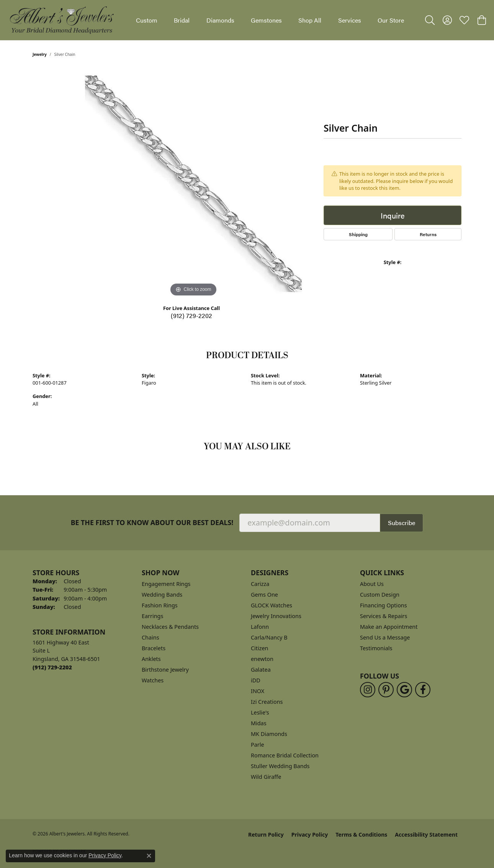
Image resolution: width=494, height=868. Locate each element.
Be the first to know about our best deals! (152, 523)
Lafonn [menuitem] (260, 627)
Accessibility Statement (426, 835)
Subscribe (402, 523)
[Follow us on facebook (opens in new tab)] (423, 690)
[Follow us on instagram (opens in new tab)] (368, 690)
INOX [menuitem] (258, 691)
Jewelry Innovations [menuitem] (276, 616)
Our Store (391, 20)
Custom (147, 20)
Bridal (182, 20)
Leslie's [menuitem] (260, 712)
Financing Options (384, 605)
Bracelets (154, 648)
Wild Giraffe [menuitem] (266, 777)
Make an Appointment (389, 627)
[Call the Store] (52, 667)
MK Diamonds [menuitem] (269, 734)
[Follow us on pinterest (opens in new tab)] (386, 690)
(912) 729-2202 (191, 316)
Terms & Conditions (361, 835)
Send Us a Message (385, 637)
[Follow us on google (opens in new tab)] (404, 690)
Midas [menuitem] (259, 723)
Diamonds (220, 20)
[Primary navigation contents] (270, 20)
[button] (430, 20)
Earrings (152, 616)
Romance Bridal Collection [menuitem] (285, 755)
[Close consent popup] (149, 856)
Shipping (358, 234)
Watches (153, 680)
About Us (372, 584)
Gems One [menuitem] (264, 595)
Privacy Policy (310, 835)
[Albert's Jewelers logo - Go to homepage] (61, 20)
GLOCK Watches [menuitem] (272, 605)
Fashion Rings (160, 605)
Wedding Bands (162, 595)
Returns (428, 234)
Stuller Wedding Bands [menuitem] (280, 766)
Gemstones (266, 20)
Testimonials (376, 648)
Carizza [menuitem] (260, 584)
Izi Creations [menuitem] (267, 702)
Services (350, 20)
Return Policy (266, 835)
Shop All (310, 20)
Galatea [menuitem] (261, 670)
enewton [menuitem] (262, 659)
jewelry (40, 54)
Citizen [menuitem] (260, 648)
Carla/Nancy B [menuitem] (269, 637)
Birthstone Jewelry (165, 670)
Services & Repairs (384, 616)
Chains (150, 637)
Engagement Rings (166, 584)
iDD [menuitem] (256, 680)
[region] (193, 184)
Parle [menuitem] (258, 745)
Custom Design (380, 595)
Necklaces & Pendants (170, 627)
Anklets (151, 659)
